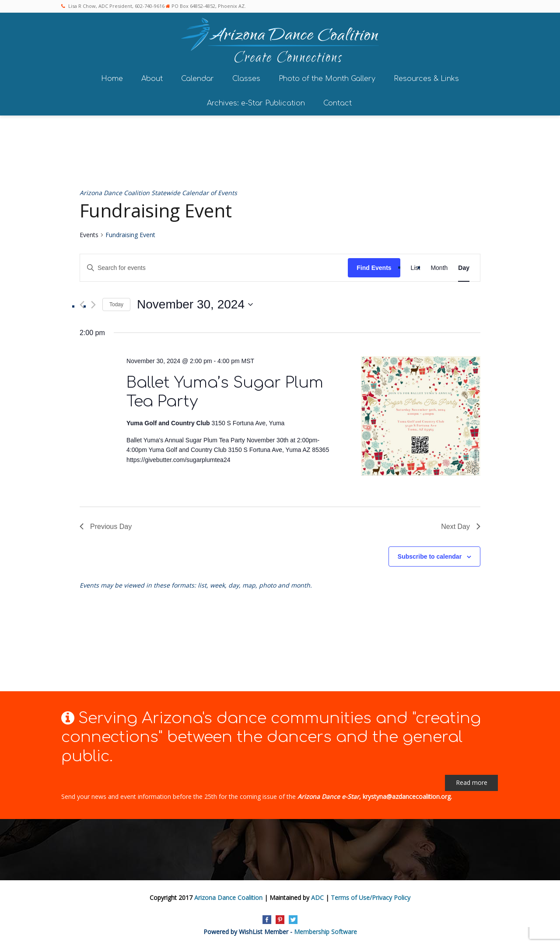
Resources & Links (426, 78)
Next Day (461, 526)
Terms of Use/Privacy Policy (371, 897)
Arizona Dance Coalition (228, 897)
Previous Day (106, 526)
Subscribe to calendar (430, 556)
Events (89, 234)
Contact (338, 102)
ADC (317, 897)
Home (112, 78)
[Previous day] (82, 304)
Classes (246, 78)
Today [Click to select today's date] (116, 304)
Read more (472, 782)
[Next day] (93, 304)
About (152, 78)
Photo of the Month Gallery (327, 78)
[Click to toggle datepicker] (195, 304)
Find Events (374, 267)
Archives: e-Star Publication (256, 102)
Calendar (198, 78)
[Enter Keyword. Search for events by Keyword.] (214, 267)
